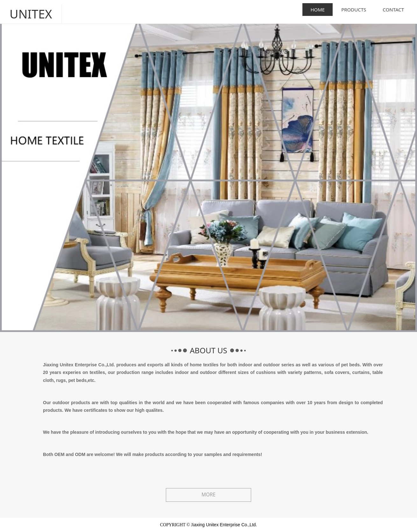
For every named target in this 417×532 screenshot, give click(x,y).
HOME (318, 10)
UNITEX (28, 9)
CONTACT (393, 10)
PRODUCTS (354, 10)
